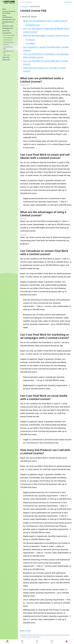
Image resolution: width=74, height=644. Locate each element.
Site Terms (41, 635)
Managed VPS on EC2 (9, 20)
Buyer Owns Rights (9, 35)
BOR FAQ (6, 45)
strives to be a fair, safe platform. (31, 637)
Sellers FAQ (6, 57)
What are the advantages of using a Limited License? (46, 36)
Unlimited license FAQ (8, 52)
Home (4, 9)
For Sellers (30, 43)
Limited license (8, 40)
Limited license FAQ (8, 48)
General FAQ (6, 60)
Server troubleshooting (7, 16)
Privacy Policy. (50, 635)
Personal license (8, 38)
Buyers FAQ (6, 31)
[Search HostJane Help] (37, 2)
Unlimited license (8, 42)
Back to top (25, 631)
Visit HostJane (68, 2)
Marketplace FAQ (8, 28)
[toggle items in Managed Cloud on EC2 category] (17, 24)
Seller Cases (7, 55)
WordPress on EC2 (8, 26)
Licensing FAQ (7, 33)
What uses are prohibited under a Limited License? (45, 21)
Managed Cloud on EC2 (8, 23)
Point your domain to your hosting (9, 12)
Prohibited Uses (33, 25)
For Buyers (31, 40)
